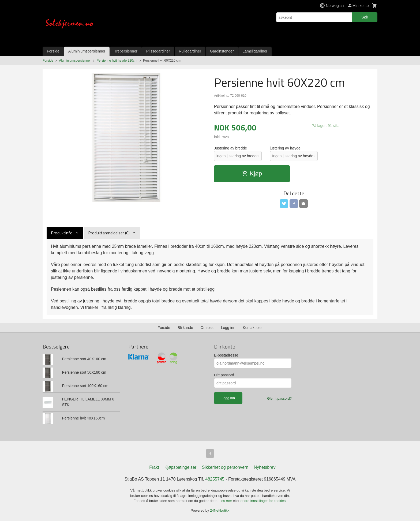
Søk (365, 17)
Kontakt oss (252, 328)
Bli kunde (185, 328)
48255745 (215, 479)
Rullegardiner (190, 51)
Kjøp (252, 173)
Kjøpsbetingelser (180, 467)
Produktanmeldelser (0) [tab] (109, 233)
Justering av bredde (230, 148)
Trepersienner (126, 51)
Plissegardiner (158, 51)
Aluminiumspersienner (87, 51)
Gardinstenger (222, 51)
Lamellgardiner (255, 51)
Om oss (207, 328)
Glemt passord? (279, 398)
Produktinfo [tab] (62, 233)
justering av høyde (285, 148)
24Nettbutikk (220, 510)
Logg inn (228, 328)
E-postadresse (226, 355)
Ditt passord (224, 375)
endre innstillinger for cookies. (264, 501)
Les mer (226, 501)
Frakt (154, 467)
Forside (53, 51)
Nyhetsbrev (265, 467)
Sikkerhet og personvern (225, 467)
